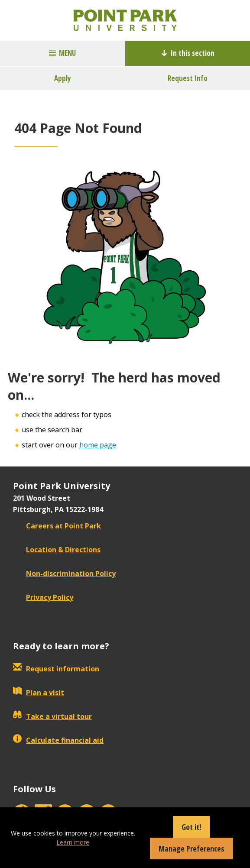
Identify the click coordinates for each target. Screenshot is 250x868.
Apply (63, 78)
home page (98, 445)
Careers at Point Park (57, 526)
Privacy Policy (43, 597)
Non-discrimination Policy (64, 573)
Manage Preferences (192, 849)
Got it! (191, 827)
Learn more (73, 842)
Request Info (188, 78)
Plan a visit (39, 693)
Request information (56, 669)
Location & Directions (57, 550)
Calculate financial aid (58, 740)
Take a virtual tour (52, 716)
